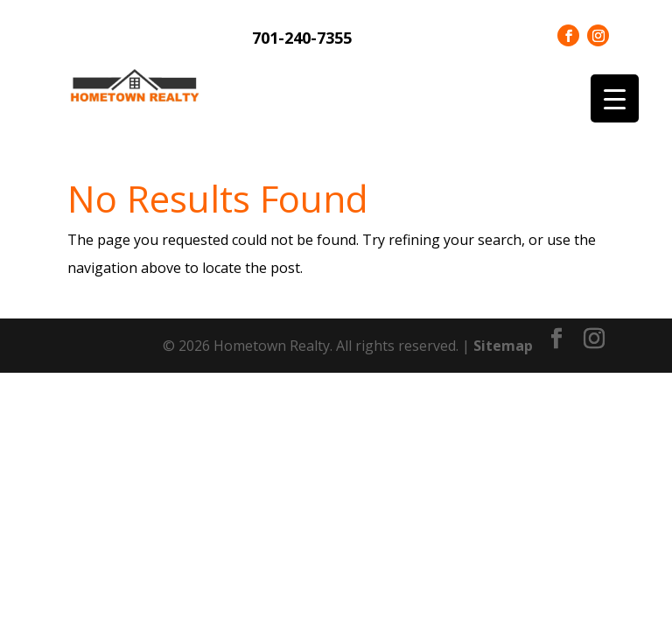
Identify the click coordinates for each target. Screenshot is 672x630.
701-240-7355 (302, 38)
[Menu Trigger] (615, 98)
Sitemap (503, 346)
